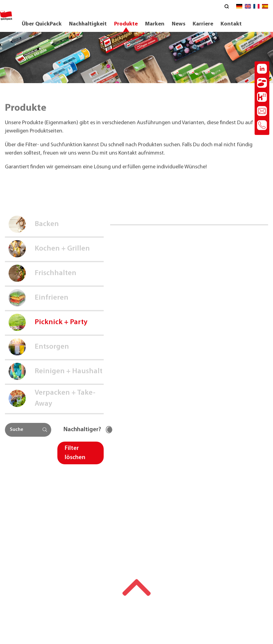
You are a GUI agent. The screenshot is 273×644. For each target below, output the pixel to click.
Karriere (203, 24)
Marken (155, 24)
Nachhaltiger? (82, 430)
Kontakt (231, 24)
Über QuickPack (42, 24)
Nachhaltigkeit (88, 24)
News (179, 24)
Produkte (126, 24)
